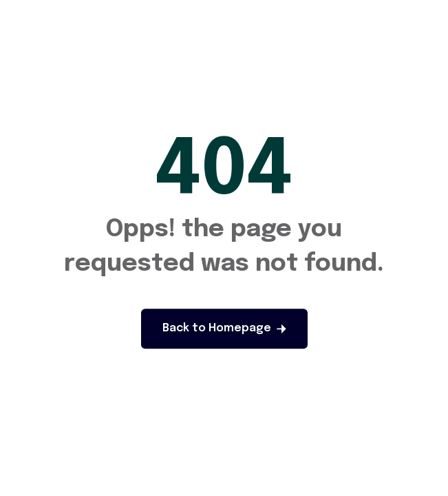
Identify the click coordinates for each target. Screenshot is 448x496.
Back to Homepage (224, 328)
